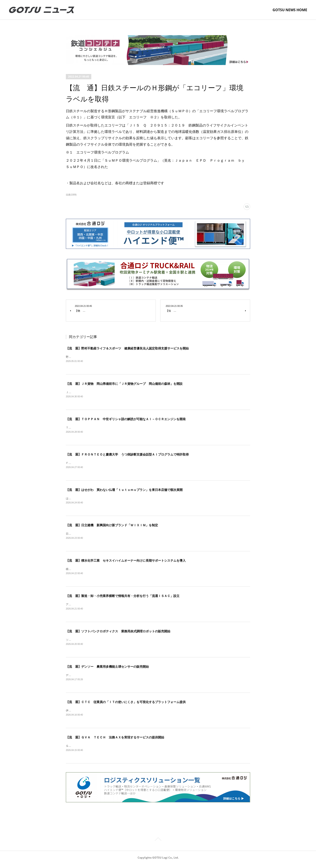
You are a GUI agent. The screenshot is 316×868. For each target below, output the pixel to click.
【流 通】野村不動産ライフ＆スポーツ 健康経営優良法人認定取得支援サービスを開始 (127, 348)
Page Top (158, 844)
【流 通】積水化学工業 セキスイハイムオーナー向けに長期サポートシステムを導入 (126, 562)
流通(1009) (71, 195)
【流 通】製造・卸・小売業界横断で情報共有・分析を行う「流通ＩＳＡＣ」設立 (123, 598)
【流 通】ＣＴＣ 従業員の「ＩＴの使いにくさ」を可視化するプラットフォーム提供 (126, 705)
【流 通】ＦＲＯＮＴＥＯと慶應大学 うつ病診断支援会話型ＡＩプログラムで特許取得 (127, 455)
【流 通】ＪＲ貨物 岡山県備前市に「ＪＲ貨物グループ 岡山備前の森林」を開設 (124, 384)
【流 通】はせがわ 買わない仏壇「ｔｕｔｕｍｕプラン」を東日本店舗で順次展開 (124, 491)
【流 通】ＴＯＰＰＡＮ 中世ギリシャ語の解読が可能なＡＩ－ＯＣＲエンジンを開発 (126, 420)
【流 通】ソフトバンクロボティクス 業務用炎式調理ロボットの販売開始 (118, 634)
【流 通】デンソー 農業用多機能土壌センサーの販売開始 (107, 669)
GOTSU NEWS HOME (290, 10)
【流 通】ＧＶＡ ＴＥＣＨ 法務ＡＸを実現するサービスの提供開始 (115, 741)
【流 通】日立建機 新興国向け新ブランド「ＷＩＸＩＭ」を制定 (112, 527)
